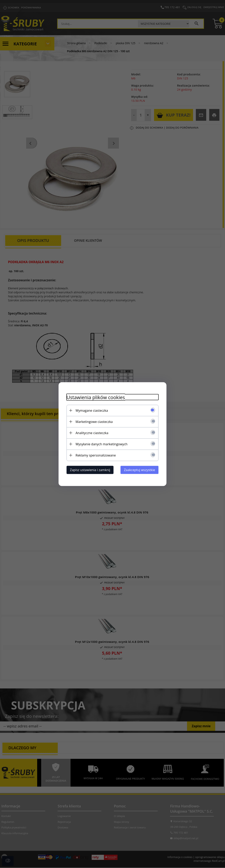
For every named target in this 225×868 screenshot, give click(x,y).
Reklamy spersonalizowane (96, 455)
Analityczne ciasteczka (92, 433)
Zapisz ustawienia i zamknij (90, 470)
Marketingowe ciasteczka (94, 422)
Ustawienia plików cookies (96, 397)
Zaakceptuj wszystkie (139, 470)
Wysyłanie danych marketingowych (102, 444)
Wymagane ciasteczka (92, 410)
